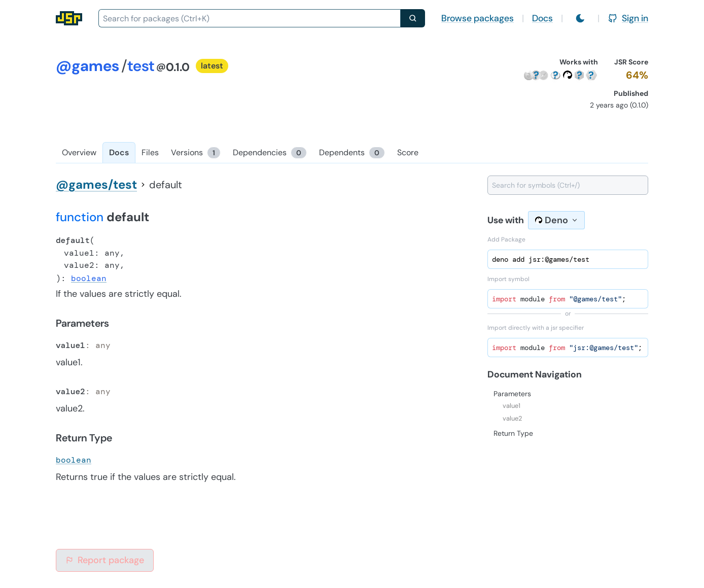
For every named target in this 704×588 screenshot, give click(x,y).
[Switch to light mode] (580, 18)
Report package (105, 560)
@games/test (96, 184)
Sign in (628, 18)
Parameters (512, 394)
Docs (542, 18)
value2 (512, 418)
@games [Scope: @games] (87, 66)
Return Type (513, 433)
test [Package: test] (141, 66)
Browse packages (478, 18)
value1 (512, 406)
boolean (89, 278)
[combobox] (250, 18)
